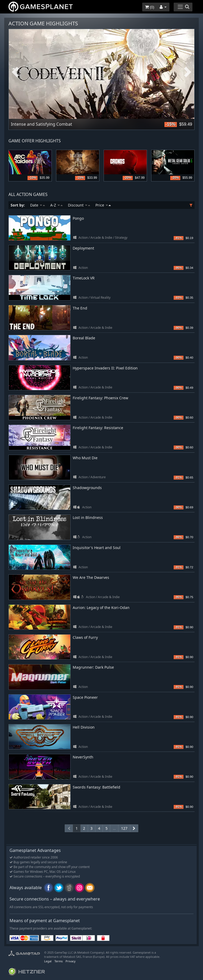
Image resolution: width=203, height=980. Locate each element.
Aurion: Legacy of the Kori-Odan (101, 608)
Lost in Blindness (88, 517)
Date (38, 205)
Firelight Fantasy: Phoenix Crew (100, 398)
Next (188, 72)
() (149, 7)
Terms (59, 961)
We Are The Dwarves (91, 577)
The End (80, 308)
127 (124, 828)
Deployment (83, 248)
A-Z (56, 205)
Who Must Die (85, 458)
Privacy (71, 961)
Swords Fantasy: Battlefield (96, 787)
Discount (79, 205)
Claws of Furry (85, 637)
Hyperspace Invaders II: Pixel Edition (105, 368)
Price (103, 205)
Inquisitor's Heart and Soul (97, 548)
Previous (15, 72)
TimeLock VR (84, 278)
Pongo (78, 218)
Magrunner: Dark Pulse (93, 667)
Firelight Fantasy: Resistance (98, 428)
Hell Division (84, 727)
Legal (48, 961)
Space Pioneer (85, 697)
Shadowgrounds (87, 488)
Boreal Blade (84, 338)
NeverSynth (83, 757)
